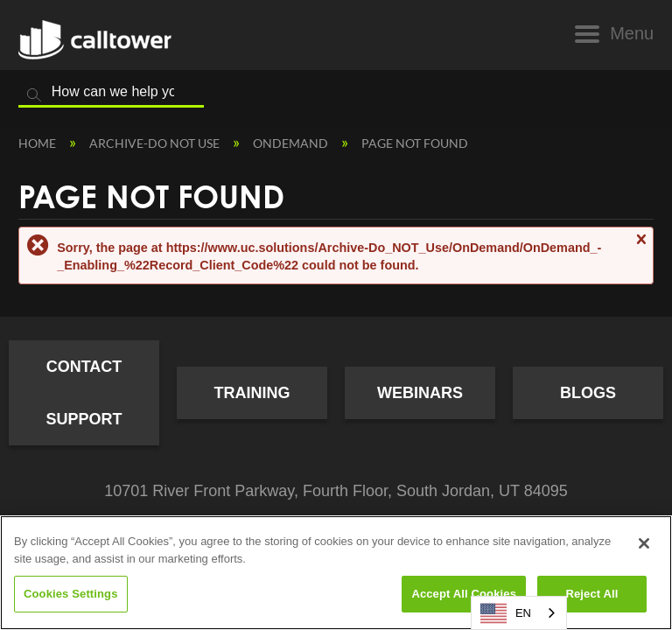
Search (34, 95)
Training (252, 393)
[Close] (644, 543)
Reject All (591, 594)
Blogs (588, 393)
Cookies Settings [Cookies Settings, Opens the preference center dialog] (71, 594)
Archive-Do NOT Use (156, 143)
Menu (632, 33)
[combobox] (519, 613)
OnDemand (292, 143)
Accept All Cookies (464, 594)
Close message (640, 247)
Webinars (420, 393)
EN (506, 613)
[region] (336, 573)
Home (38, 143)
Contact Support (84, 393)
